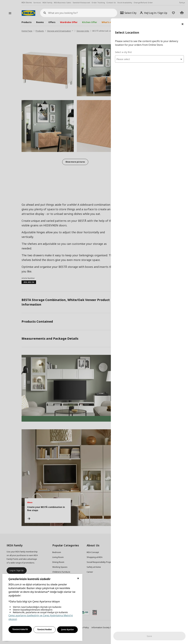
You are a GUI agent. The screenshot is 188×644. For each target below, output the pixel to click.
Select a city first (127, 34)
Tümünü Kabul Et (20, 629)
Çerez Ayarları (67, 629)
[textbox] (151, 41)
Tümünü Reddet (45, 629)
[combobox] (151, 41)
